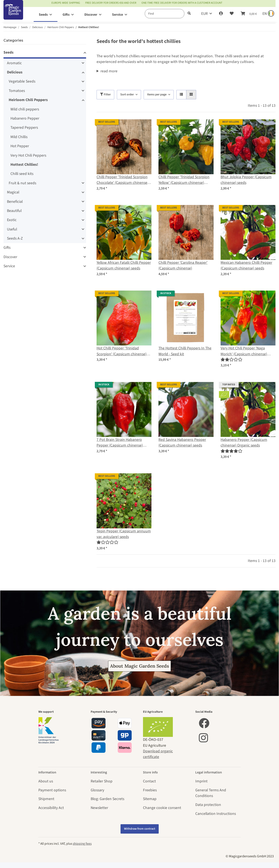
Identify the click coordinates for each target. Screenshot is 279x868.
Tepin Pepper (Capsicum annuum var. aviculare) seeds (124, 534)
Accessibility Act (51, 808)
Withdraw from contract (140, 829)
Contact (149, 781)
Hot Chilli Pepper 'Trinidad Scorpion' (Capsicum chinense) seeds (122, 351)
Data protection (208, 805)
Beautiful (14, 211)
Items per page (157, 95)
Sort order (127, 95)
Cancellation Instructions (216, 814)
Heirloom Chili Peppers (28, 100)
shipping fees (82, 844)
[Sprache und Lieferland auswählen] (268, 14)
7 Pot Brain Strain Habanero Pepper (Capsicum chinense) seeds (120, 443)
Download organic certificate (158, 754)
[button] (221, 14)
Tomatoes (17, 91)
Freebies (150, 790)
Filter (105, 95)
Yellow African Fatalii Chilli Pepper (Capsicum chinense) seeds (124, 265)
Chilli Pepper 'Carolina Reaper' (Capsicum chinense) (183, 265)
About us (46, 781)
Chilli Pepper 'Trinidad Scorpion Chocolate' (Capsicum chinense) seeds (122, 180)
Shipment (46, 799)
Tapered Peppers (24, 128)
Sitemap (150, 799)
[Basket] (249, 14)
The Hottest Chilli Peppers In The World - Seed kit (185, 351)
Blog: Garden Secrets (107, 799)
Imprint (201, 781)
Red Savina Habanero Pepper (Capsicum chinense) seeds (182, 442)
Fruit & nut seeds (22, 183)
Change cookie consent (162, 808)
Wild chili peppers (25, 109)
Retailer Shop (102, 781)
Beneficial (15, 202)
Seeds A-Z (15, 238)
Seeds (9, 52)
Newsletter (99, 808)
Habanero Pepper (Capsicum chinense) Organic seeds (244, 442)
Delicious (15, 72)
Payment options (52, 790)
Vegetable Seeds (22, 81)
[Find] (165, 14)
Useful (12, 229)
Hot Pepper (20, 146)
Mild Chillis (19, 137)
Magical (13, 192)
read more (109, 71)
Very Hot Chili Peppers (28, 155)
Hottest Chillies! (24, 165)
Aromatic (14, 63)
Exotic (12, 220)
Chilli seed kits (22, 174)
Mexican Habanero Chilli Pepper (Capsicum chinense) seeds (246, 265)
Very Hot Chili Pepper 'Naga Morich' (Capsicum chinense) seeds (244, 351)
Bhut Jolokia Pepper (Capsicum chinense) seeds (246, 180)
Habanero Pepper (25, 118)
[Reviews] (231, 360)
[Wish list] (232, 14)
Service (9, 266)
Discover (10, 257)
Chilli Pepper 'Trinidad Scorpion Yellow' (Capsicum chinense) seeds (184, 180)
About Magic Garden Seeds (139, 666)
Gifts (7, 248)
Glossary (97, 790)
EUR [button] (204, 14)
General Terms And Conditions (211, 793)
